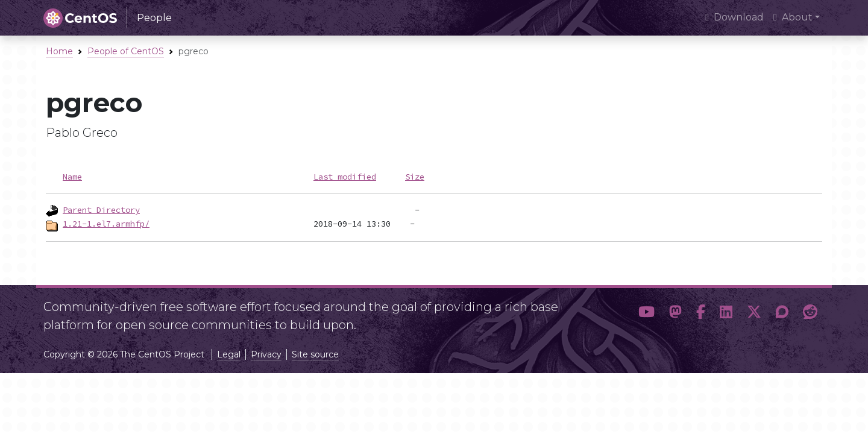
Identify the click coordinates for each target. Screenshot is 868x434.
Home (59, 51)
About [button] (793, 17)
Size (415, 177)
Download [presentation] (734, 17)
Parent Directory (101, 210)
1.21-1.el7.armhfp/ (106, 224)
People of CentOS (126, 51)
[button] (646, 312)
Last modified (345, 177)
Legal (229, 354)
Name (72, 177)
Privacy (266, 354)
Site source (315, 354)
